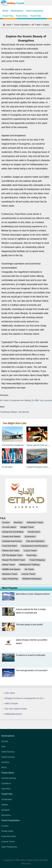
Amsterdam (7, 799)
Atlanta (5, 805)
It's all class (7, 467)
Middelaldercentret (13, 714)
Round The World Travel (14, 560)
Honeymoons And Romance (34, 546)
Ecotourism (30, 536)
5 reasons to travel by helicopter (31, 655)
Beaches (18, 522)
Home (5, 11)
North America (8, 752)
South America (8, 757)
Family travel (34, 532)
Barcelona (6, 815)
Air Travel (36, 25)
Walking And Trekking (29, 565)
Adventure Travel (35, 522)
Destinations (17, 11)
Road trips (31, 555)
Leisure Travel (28, 574)
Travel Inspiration (34, 11)
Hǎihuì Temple (11, 703)
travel (9, 25)
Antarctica (6, 789)
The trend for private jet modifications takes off (23, 445)
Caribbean (6, 783)
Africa (4, 767)
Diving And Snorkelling (13, 532)
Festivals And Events (12, 541)
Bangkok (5, 810)
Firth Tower (10, 693)
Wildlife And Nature (11, 569)
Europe (5, 741)
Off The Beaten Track (12, 555)
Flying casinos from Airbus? (39, 445)
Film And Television (35, 541)
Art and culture (9, 527)
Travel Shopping (37, 560)
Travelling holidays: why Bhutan (15, 412)
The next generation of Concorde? (32, 670)
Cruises (6, 522)
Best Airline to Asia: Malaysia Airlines (33, 594)
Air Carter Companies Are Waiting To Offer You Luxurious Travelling (26, 400)
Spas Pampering (10, 579)
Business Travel (10, 574)
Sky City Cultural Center (16, 709)
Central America (9, 778)
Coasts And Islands (11, 536)
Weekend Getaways (32, 579)
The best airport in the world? (29, 624)
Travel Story (22, 16)
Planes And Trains (11, 550)
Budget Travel (27, 527)
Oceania (5, 762)
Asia (3, 746)
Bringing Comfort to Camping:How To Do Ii (24, 698)
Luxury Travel (30, 550)
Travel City (35, 16)
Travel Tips (8, 16)
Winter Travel (8, 565)
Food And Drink (9, 546)
